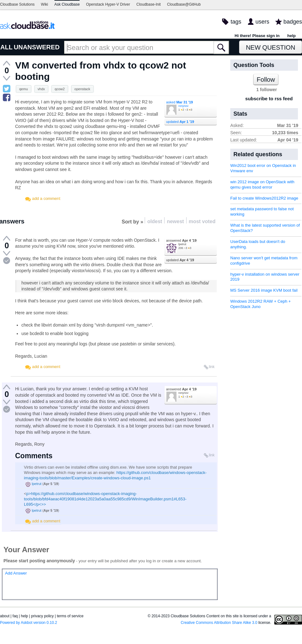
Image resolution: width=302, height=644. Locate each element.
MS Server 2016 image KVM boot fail (264, 290)
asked (179, 102)
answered (181, 240)
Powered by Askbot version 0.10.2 (28, 623)
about (5, 616)
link (212, 367)
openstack (82, 89)
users (262, 22)
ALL (6, 47)
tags (236, 22)
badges (293, 22)
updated (180, 122)
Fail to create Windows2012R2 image (264, 198)
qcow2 (60, 89)
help (291, 36)
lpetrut (182, 244)
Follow (266, 80)
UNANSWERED (37, 47)
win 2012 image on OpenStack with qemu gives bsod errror (262, 184)
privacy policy (42, 616)
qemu (24, 89)
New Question (271, 47)
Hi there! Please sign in (257, 36)
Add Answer (16, 573)
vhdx (41, 89)
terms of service (70, 616)
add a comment (46, 198)
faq (15, 616)
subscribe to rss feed (269, 99)
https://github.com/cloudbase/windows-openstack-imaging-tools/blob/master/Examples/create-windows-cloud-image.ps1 (115, 475)
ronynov (183, 106)
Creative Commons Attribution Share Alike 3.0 (219, 623)
